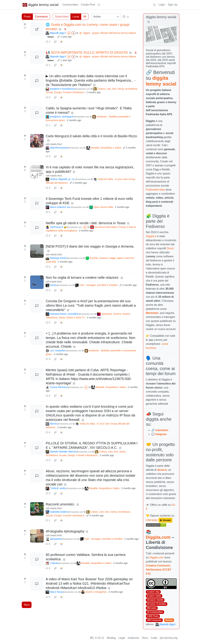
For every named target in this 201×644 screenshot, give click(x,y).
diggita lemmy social (40, 5)
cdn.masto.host (54, 144)
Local (76, 17)
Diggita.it (151, 236)
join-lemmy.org (169, 638)
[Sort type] (106, 17)
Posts (27, 17)
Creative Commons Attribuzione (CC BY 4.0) (159, 570)
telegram (161, 434)
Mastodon (152, 313)
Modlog (169, 620)
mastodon (162, 430)
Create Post (88, 5)
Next (27, 605)
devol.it (162, 470)
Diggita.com (158, 537)
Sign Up (173, 5)
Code (154, 638)
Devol (170, 248)
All (85, 17)
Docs (145, 638)
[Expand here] (37, 141)
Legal (122, 638)
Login (162, 5)
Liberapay (152, 520)
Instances (133, 638)
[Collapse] (149, 22)
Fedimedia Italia (155, 190)
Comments (41, 17)
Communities (70, 5)
